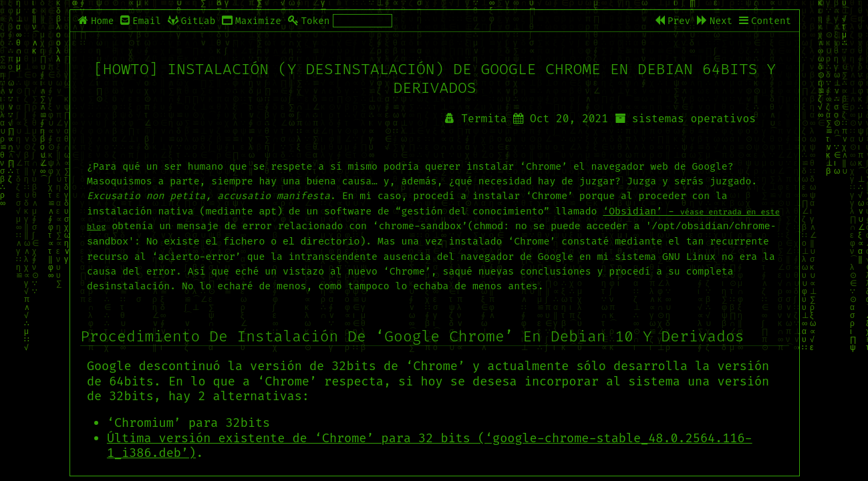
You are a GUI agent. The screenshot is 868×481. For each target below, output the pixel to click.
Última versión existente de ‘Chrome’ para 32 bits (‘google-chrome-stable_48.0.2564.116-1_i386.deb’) (430, 444)
